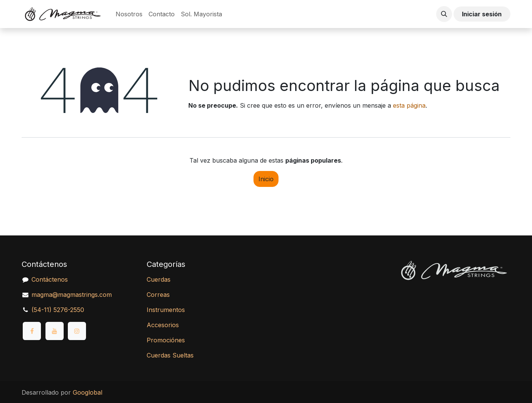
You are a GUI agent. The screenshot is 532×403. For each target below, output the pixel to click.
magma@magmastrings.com (72, 295)
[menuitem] (129, 14)
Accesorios (163, 325)
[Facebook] (32, 331)
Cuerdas (159, 279)
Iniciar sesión (482, 14)
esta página (409, 105)
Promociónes (166, 340)
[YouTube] (55, 331)
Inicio (266, 179)
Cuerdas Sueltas (170, 355)
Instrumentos (166, 310)
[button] (444, 14)
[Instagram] (77, 331)
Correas (158, 295)
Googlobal (88, 392)
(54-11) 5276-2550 (58, 310)
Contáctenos (50, 279)
